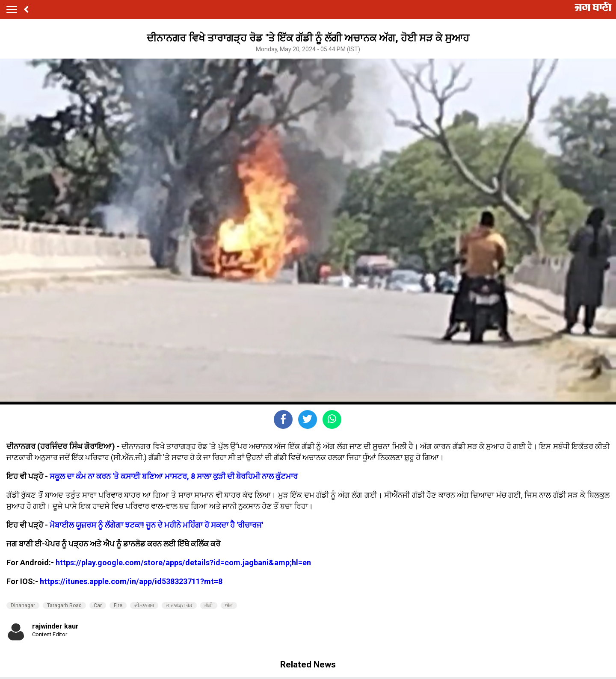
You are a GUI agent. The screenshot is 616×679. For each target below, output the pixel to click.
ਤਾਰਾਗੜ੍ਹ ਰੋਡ (179, 605)
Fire (118, 605)
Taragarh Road (64, 605)
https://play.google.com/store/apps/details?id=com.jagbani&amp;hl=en (183, 562)
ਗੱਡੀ (209, 605)
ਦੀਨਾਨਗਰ (144, 605)
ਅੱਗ (229, 605)
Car (98, 605)
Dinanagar (23, 605)
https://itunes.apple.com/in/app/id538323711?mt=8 (131, 581)
